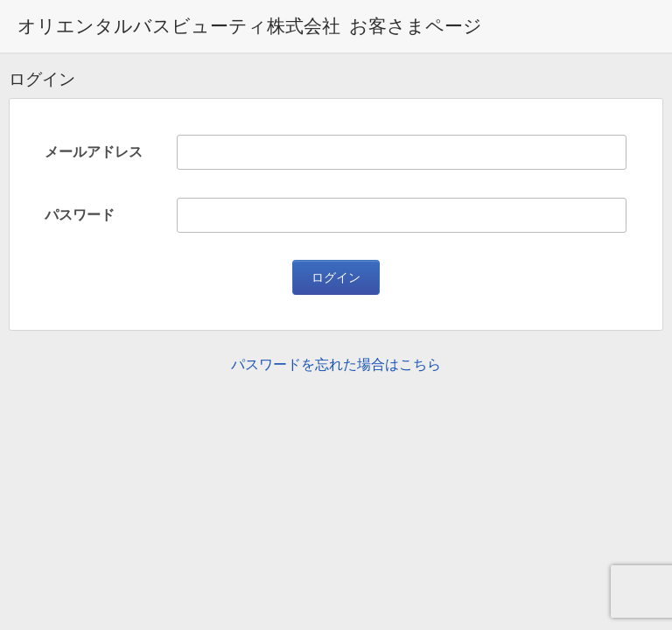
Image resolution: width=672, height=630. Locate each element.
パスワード (80, 215)
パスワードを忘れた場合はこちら (336, 364)
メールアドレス (94, 152)
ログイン (336, 277)
